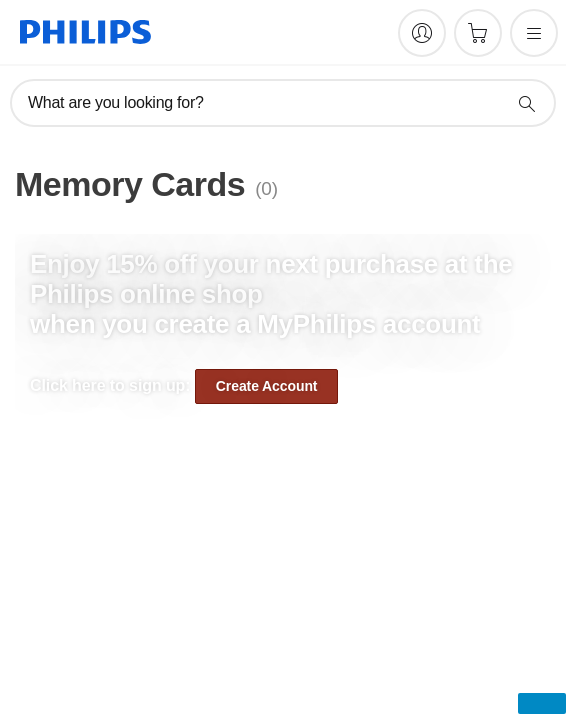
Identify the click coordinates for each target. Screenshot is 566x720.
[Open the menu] (534, 33)
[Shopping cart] (478, 33)
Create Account (267, 386)
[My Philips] (422, 33)
